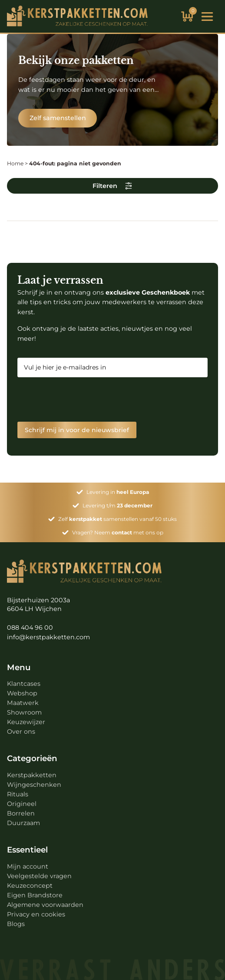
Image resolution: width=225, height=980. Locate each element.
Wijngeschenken (34, 785)
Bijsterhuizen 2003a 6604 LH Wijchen (38, 604)
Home (15, 163)
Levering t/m (117, 505)
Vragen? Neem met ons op (118, 532)
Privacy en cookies (36, 914)
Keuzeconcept (30, 886)
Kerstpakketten (32, 775)
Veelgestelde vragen (39, 876)
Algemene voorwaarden (45, 905)
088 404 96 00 (30, 628)
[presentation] (83, 399)
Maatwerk (23, 703)
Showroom (24, 712)
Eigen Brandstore (35, 895)
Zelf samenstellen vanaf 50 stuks (117, 519)
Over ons (21, 732)
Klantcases (24, 684)
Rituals (18, 794)
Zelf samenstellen (58, 118)
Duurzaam (23, 823)
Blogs (16, 924)
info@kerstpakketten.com (48, 637)
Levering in (118, 492)
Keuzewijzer (26, 722)
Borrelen (21, 813)
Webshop (22, 693)
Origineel (22, 804)
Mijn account (28, 866)
